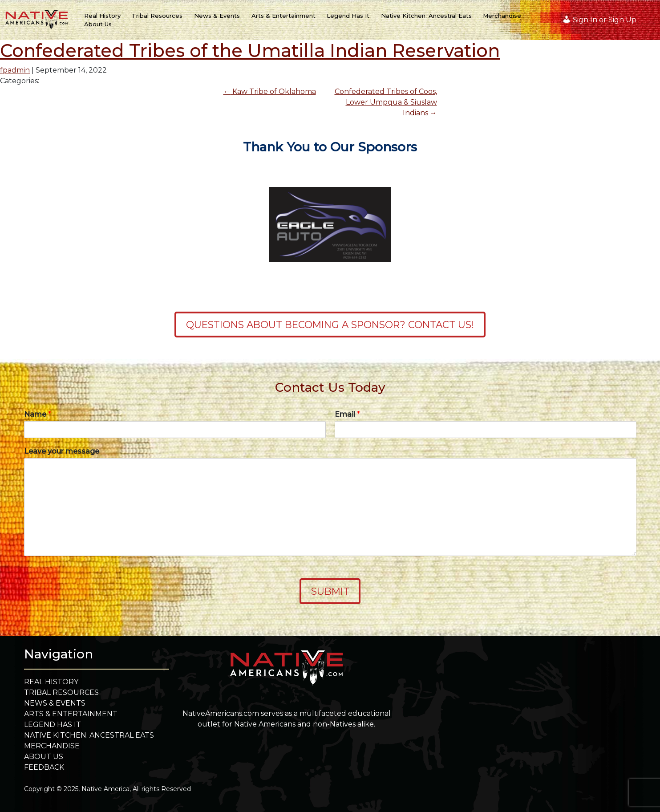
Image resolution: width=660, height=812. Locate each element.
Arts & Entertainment (283, 16)
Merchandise (502, 16)
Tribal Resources (157, 16)
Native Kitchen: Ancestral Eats (426, 16)
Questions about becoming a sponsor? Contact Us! (330, 325)
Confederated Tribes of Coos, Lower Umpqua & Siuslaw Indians (386, 102)
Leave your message (62, 451)
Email (347, 414)
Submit (330, 591)
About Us (98, 24)
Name (38, 414)
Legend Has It (348, 16)
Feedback (44, 767)
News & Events (217, 16)
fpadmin (15, 70)
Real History (102, 16)
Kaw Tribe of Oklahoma (270, 91)
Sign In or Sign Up (599, 19)
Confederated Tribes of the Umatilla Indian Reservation (250, 51)
